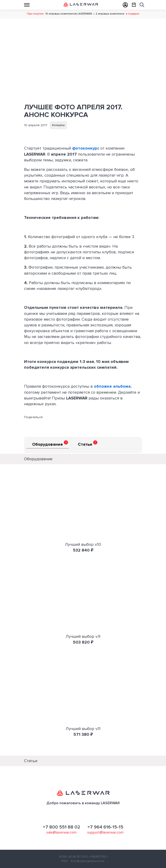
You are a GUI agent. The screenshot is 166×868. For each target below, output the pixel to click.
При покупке (35, 14)
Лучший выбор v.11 (83, 729)
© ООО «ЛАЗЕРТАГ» (92, 857)
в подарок (132, 14)
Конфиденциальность (88, 861)
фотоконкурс (86, 148)
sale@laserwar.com (61, 832)
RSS (65, 861)
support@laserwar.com (105, 832)
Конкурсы (58, 125)
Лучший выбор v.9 (83, 636)
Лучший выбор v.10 (83, 544)
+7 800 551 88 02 (61, 827)
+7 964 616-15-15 (105, 827)
